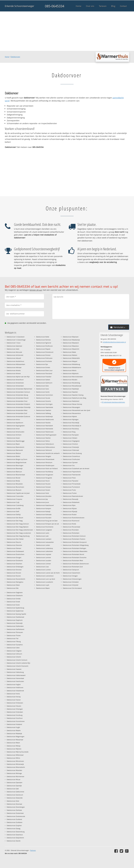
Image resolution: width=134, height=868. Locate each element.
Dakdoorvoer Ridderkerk (71, 502)
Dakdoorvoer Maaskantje (71, 340)
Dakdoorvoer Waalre (14, 730)
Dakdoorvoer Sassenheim (71, 573)
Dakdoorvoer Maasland (71, 343)
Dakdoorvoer (15, 57)
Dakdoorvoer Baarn (13, 444)
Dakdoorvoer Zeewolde (15, 798)
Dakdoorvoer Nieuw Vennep (72, 404)
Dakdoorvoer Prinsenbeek (72, 484)
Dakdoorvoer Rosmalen (71, 530)
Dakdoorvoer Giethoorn (44, 383)
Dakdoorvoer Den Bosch (15, 518)
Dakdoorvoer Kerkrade (44, 514)
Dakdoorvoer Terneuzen (15, 632)
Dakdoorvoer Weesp (14, 746)
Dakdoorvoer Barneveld (15, 450)
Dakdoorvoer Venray (14, 697)
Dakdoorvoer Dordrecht (15, 560)
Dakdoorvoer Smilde (14, 599)
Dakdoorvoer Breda (13, 481)
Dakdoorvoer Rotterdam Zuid (73, 567)
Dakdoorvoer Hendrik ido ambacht (48, 453)
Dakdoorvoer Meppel (70, 361)
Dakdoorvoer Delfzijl (14, 514)
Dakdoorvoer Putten (70, 493)
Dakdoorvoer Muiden (70, 380)
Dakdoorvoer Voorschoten (16, 721)
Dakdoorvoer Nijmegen (71, 419)
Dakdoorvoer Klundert (44, 518)
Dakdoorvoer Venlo (13, 694)
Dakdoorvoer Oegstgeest (71, 441)
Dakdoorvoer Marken (70, 355)
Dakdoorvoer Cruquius (14, 499)
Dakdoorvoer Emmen (43, 355)
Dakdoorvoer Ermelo (43, 367)
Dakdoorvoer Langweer (44, 530)
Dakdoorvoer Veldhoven (15, 687)
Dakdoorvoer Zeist (13, 801)
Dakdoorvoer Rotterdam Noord (73, 554)
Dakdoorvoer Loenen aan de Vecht (48, 573)
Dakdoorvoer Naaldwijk (71, 389)
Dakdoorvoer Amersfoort (15, 380)
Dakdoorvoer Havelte (43, 423)
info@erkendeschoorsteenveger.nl (114, 342)
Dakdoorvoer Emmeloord (45, 352)
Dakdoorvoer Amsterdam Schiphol (18, 404)
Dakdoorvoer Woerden (14, 770)
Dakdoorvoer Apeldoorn (15, 423)
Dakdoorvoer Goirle (43, 392)
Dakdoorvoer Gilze (42, 386)
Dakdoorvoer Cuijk (13, 502)
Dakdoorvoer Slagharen (15, 592)
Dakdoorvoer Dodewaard (15, 551)
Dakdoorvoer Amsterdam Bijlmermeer (19, 389)
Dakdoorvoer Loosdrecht (45, 582)
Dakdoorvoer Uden (13, 648)
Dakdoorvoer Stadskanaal (15, 617)
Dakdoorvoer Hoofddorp (45, 472)
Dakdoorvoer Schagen (70, 576)
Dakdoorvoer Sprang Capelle (16, 614)
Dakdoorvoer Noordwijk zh (72, 426)
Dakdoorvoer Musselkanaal (72, 386)
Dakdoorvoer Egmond (44, 343)
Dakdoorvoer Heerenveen (45, 432)
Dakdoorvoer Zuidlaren (15, 822)
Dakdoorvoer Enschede (44, 361)
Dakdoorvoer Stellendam (15, 626)
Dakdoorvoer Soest (13, 605)
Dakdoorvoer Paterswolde (72, 475)
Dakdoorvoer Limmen (44, 564)
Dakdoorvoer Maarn (43, 588)
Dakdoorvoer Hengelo (44, 456)
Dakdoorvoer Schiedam (71, 582)
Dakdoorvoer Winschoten (15, 761)
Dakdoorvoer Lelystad (44, 554)
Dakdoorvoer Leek (42, 536)
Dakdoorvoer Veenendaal (15, 678)
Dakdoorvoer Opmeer (70, 462)
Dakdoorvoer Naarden (70, 392)
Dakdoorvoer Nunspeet (71, 435)
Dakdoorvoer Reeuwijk (71, 499)
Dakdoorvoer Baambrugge (16, 441)
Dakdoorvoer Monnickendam (73, 377)
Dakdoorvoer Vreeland (14, 724)
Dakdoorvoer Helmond (44, 450)
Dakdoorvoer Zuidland (14, 819)
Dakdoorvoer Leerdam (44, 539)
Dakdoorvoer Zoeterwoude (16, 816)
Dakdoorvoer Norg (69, 432)
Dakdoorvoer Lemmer (44, 557)
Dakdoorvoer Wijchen (14, 749)
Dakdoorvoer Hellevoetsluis (45, 447)
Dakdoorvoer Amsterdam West (17, 410)
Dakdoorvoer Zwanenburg (16, 832)
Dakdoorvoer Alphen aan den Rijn (18, 377)
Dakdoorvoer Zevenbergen (16, 807)
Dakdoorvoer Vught (13, 727)
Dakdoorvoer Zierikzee (14, 810)
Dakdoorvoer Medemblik (71, 358)
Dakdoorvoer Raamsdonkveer (73, 496)
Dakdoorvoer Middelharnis (72, 367)
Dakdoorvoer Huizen (43, 490)
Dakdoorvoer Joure (43, 502)
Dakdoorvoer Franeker (44, 377)
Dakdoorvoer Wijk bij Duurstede (18, 752)
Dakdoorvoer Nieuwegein (71, 407)
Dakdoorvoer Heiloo (43, 441)
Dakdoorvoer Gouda (43, 398)
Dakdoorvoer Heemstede (45, 429)
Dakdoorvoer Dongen (14, 557)
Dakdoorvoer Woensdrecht (16, 767)
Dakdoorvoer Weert (13, 743)
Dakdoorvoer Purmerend (71, 487)
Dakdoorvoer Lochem (43, 570)
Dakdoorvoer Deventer (14, 545)
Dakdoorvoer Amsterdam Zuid (17, 413)
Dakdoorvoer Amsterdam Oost (17, 401)
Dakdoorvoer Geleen (43, 380)
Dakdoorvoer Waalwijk (14, 733)
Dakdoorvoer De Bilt (14, 508)
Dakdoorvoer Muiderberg (71, 383)
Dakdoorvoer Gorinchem (44, 395)
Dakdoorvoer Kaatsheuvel (45, 505)
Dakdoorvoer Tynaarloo (15, 645)
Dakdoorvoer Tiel (12, 638)
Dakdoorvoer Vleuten (14, 706)
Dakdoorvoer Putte (69, 490)
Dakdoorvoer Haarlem (44, 410)
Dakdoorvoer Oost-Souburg (72, 453)
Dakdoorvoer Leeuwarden (45, 542)
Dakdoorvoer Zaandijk (14, 786)
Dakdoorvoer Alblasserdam (16, 364)
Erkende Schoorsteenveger (19, 6)
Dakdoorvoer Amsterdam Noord (18, 398)
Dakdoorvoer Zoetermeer (15, 813)
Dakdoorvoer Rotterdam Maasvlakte (75, 551)
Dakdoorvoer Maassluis (71, 346)
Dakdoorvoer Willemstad (15, 755)
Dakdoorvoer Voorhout (15, 718)
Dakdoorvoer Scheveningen (72, 579)
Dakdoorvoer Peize (69, 478)
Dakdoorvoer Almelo (14, 370)
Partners (33, 850)
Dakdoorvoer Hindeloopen (45, 465)
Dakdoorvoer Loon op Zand (46, 579)
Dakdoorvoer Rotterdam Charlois (74, 539)
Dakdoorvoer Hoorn (43, 481)
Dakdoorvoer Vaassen (14, 669)
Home (7, 57)
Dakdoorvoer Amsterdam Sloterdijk (19, 407)
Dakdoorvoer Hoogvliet (44, 478)
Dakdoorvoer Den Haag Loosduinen (19, 533)
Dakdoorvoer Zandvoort (15, 795)
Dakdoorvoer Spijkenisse (15, 611)
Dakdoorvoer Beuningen (15, 465)
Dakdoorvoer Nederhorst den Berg (74, 398)
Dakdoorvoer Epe (42, 364)
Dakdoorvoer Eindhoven (44, 346)
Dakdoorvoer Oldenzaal (71, 450)
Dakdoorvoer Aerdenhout (15, 361)
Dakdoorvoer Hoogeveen (45, 475)
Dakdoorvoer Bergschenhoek (16, 462)
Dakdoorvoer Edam (13, 585)
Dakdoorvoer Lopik (43, 585)
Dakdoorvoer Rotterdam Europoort (75, 542)
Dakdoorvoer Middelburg (71, 364)
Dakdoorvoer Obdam (70, 438)
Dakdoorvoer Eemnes (43, 340)
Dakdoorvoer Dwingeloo (15, 582)
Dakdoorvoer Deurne (14, 542)
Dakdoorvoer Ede (13, 588)
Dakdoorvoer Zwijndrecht (15, 838)
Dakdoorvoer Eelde (43, 337)
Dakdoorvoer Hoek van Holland (47, 468)
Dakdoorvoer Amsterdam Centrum (18, 392)
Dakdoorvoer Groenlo (44, 401)
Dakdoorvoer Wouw (13, 779)
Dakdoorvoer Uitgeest (14, 651)
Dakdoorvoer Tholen (14, 635)
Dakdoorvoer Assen (13, 438)
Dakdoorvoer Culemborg (15, 505)
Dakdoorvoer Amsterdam (15, 386)
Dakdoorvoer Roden (70, 514)
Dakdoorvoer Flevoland (44, 373)
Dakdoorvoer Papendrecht (72, 472)
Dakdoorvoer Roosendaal (71, 527)
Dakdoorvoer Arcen (13, 429)
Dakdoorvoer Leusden (44, 560)
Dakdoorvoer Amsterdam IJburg (17, 395)
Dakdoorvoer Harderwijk (44, 416)
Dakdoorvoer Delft (13, 511)
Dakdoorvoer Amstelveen (15, 383)
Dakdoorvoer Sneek (13, 602)
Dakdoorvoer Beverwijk (15, 468)
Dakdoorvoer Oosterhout (71, 456)
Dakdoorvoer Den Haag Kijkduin (18, 527)
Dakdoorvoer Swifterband (15, 629)
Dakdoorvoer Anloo (13, 419)
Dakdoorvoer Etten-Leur (44, 370)
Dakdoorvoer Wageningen (16, 736)
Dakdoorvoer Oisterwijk (71, 447)
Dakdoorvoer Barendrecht (15, 447)
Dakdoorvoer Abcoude (14, 352)
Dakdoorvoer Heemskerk (44, 426)
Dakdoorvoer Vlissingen (15, 709)
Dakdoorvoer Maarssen (71, 337)
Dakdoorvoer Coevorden (15, 496)
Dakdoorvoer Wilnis (13, 758)
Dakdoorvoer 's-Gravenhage (16, 340)
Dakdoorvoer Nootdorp (71, 429)
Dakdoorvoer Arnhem (14, 435)
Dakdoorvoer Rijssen (70, 508)
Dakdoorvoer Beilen (13, 456)
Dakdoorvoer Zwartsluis (15, 835)
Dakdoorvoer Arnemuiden (16, 432)
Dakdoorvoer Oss (69, 465)
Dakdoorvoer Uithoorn (14, 654)
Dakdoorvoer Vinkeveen (15, 703)
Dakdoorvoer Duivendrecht (16, 579)
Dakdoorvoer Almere (14, 373)
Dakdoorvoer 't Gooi (14, 343)
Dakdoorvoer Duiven (14, 576)
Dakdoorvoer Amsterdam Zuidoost (18, 416)
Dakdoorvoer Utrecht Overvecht (17, 666)
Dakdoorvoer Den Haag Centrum (18, 524)
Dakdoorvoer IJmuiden (44, 496)
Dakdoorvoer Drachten (14, 564)
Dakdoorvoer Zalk (13, 789)
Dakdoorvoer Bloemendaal (16, 475)
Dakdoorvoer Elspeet (43, 349)
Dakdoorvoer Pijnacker (71, 481)
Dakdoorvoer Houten (43, 484)
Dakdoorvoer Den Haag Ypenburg (18, 536)
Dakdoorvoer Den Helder (15, 539)
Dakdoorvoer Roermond (71, 521)
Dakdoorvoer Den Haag (15, 521)
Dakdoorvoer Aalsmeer (14, 346)
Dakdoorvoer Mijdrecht (71, 373)
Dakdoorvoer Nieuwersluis (72, 413)
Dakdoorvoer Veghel (14, 684)
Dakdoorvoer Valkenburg (15, 672)
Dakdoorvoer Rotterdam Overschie (75, 557)
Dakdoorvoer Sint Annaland (72, 588)
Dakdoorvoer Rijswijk (70, 511)
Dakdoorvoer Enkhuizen (44, 358)
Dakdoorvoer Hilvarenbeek (45, 459)
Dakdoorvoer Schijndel (71, 585)
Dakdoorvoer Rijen (69, 505)
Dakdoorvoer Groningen (44, 404)
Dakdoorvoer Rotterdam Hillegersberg (76, 545)
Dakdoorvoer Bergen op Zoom (17, 459)
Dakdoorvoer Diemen (14, 548)
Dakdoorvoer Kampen (44, 508)
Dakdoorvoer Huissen (43, 487)
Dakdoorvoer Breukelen (15, 484)
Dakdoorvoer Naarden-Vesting (73, 395)
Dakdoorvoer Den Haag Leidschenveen (20, 530)
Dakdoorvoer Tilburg (14, 641)
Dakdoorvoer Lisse (42, 567)
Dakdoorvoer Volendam (15, 712)
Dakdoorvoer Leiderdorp (44, 548)
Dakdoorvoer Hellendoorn (45, 444)
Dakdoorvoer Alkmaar (14, 367)
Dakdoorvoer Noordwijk (71, 423)
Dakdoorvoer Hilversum (44, 462)
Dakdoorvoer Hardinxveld (45, 419)
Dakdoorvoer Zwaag (13, 828)
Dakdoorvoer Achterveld (15, 355)
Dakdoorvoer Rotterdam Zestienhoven (76, 564)
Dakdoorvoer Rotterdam (71, 533)
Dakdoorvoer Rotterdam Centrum (74, 536)
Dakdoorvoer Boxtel (13, 478)
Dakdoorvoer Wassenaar (15, 740)
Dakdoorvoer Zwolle (14, 841)
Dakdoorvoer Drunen (14, 573)
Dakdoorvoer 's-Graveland (16, 337)
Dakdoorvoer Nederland (71, 401)
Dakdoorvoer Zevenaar (14, 804)
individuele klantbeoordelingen (113, 402)
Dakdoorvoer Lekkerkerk (44, 551)
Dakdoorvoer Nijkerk (70, 416)
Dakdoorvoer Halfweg (44, 413)
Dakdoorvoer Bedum (14, 453)
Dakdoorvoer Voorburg (15, 715)
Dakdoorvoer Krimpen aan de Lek (48, 524)
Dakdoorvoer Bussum (14, 490)
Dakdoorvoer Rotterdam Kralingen (74, 548)
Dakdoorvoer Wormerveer (15, 776)
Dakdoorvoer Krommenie (45, 527)
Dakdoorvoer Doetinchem (15, 554)
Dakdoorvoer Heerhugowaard (46, 435)
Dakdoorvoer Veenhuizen (15, 681)
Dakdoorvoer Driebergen (15, 567)
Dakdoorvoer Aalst (13, 349)
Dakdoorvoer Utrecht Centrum (17, 660)
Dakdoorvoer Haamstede (45, 407)
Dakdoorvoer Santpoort (71, 570)
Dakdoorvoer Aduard (14, 358)
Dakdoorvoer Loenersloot (45, 576)
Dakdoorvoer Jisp (42, 499)
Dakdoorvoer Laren (43, 533)
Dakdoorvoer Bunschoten (15, 487)
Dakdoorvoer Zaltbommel (15, 792)
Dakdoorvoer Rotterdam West (73, 560)
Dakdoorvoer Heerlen (43, 438)
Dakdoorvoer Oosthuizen (71, 459)
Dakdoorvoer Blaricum (14, 472)
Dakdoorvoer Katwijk (43, 511)
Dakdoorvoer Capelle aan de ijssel (18, 493)
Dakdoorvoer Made (69, 352)
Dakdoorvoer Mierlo (70, 370)
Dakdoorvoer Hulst (43, 493)
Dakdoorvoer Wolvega (14, 773)
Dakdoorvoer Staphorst (15, 620)
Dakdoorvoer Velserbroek (15, 691)
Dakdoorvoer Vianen (14, 700)
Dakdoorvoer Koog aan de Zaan (47, 521)
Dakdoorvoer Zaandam (14, 782)
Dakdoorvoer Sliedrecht (15, 595)
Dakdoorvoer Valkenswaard (16, 675)
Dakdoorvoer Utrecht (14, 657)
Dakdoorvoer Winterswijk (15, 764)
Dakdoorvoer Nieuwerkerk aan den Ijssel (76, 410)
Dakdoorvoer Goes (42, 389)
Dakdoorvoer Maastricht (71, 349)
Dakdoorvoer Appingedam (16, 426)
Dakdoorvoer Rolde (69, 524)
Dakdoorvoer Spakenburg (15, 608)
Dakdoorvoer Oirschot (70, 444)
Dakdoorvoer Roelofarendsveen (74, 518)
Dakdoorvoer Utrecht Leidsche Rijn (18, 663)
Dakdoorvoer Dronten (14, 570)
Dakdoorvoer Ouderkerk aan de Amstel (76, 468)
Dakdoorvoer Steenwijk (15, 623)
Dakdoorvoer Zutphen (14, 825)
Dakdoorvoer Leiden (43, 545)
